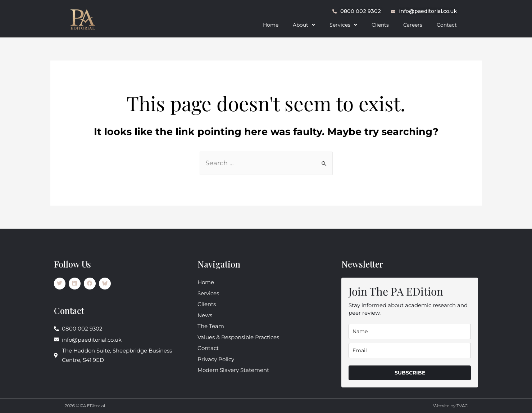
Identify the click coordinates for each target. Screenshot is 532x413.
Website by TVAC (450, 406)
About (304, 25)
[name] (410, 331)
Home (271, 25)
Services (343, 25)
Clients (380, 25)
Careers (413, 25)
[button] (304, 25)
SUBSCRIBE (410, 373)
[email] (410, 351)
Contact (447, 25)
